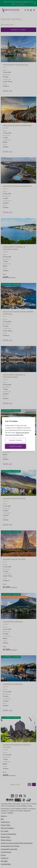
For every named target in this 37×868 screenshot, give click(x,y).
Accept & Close (15, 446)
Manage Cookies (15, 440)
